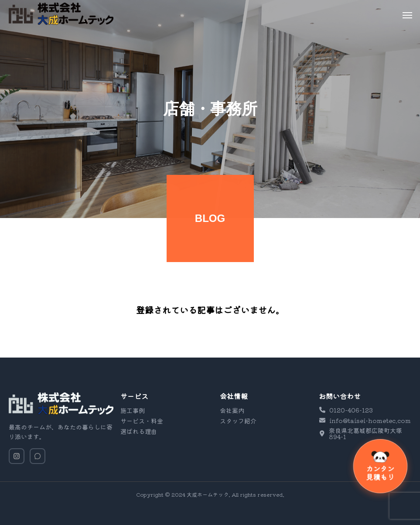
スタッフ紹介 (238, 421)
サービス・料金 (142, 421)
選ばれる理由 (139, 431)
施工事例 (133, 410)
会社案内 (232, 410)
